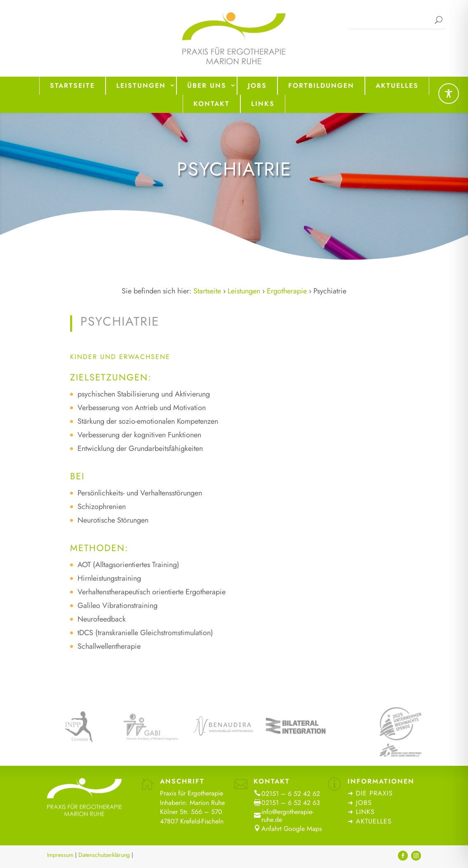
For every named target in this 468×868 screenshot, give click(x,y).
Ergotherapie (287, 291)
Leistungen (141, 86)
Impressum (60, 855)
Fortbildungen (321, 86)
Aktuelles (397, 86)
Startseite (72, 86)
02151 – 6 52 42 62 (291, 794)
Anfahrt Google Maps (292, 829)
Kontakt (212, 104)
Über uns (207, 86)
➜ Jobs (361, 803)
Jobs (257, 86)
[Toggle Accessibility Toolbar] (449, 94)
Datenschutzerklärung (104, 855)
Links (263, 104)
